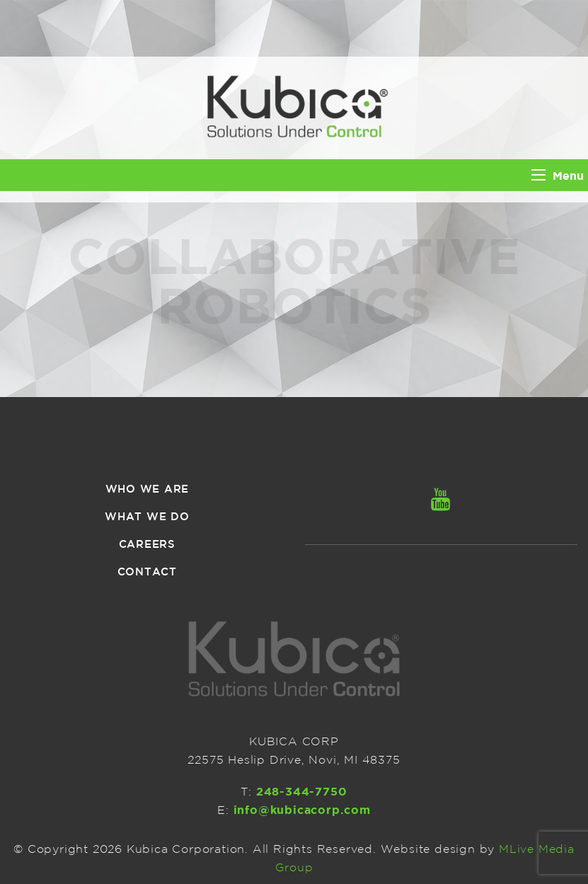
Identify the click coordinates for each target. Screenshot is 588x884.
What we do (147, 516)
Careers (147, 544)
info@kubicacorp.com (302, 810)
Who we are (148, 489)
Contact (147, 572)
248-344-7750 (302, 791)
